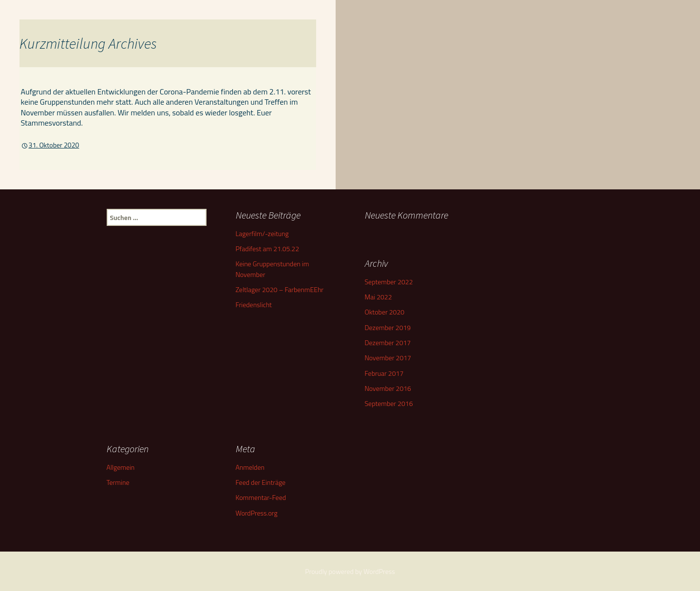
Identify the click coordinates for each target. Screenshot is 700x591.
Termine (118, 482)
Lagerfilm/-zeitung (262, 233)
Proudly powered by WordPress (350, 571)
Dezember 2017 (388, 342)
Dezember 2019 (388, 327)
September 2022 (389, 282)
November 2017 (388, 358)
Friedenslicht (254, 305)
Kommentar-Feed (261, 497)
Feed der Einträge (261, 482)
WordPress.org (257, 513)
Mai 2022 (378, 297)
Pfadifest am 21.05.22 (268, 249)
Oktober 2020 (385, 312)
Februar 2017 (384, 373)
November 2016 (388, 388)
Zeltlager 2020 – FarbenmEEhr (280, 289)
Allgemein (121, 467)
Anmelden (250, 467)
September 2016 (389, 403)
